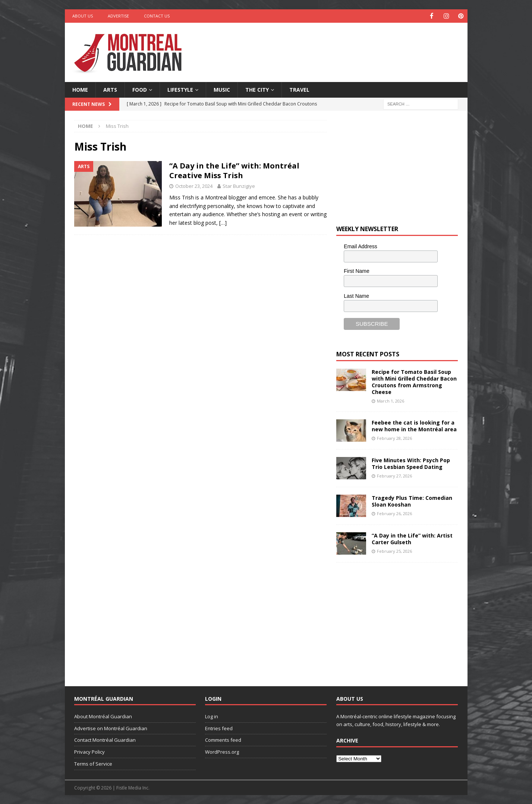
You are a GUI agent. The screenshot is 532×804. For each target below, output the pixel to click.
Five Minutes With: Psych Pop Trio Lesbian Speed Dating (411, 463)
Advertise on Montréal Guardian (111, 728)
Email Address (360, 246)
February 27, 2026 (394, 475)
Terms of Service (93, 763)
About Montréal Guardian (103, 716)
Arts (110, 89)
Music (222, 89)
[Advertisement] (338, 47)
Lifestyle (180, 89)
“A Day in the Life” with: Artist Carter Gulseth (412, 538)
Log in (212, 716)
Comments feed (223, 740)
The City (257, 89)
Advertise (118, 16)
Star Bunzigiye (239, 186)
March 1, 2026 (391, 401)
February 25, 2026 (394, 550)
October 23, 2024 (194, 186)
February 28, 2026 (394, 437)
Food (140, 89)
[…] (223, 222)
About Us (83, 16)
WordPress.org (222, 751)
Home (80, 89)
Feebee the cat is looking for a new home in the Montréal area (414, 425)
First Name (356, 271)
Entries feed (219, 728)
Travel (299, 89)
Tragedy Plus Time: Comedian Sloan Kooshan (412, 501)
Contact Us (157, 16)
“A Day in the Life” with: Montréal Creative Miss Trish (234, 170)
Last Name (356, 296)
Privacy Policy (89, 751)
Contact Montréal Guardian (105, 740)
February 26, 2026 (394, 513)
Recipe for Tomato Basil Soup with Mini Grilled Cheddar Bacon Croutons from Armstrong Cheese (414, 382)
